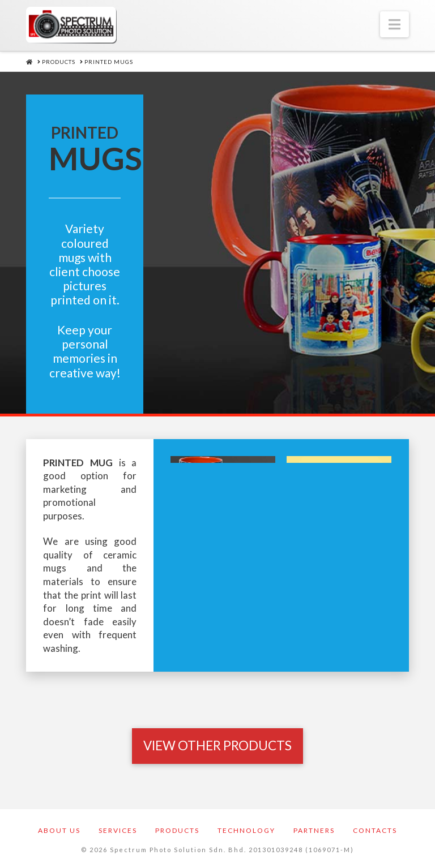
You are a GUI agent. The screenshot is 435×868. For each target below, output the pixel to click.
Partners (314, 830)
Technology (246, 830)
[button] (395, 24)
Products (177, 830)
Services (118, 830)
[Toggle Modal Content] (217, 746)
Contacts (375, 830)
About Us (59, 830)
